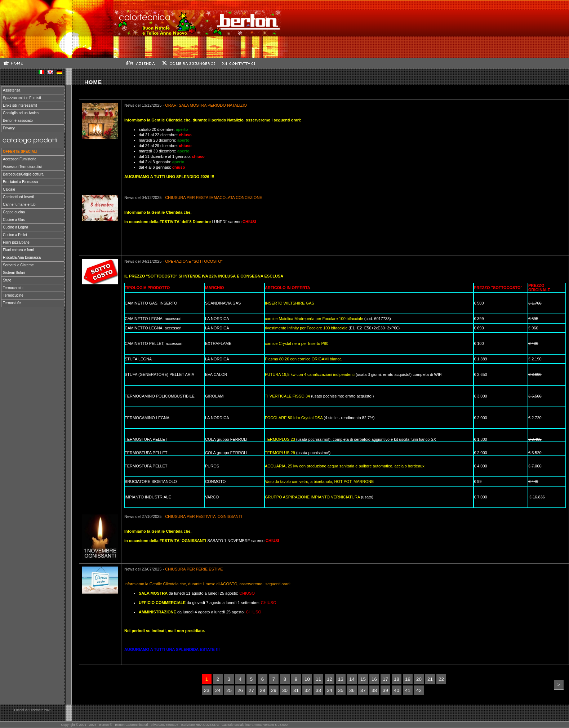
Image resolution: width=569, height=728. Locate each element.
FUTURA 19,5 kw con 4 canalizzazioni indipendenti (310, 374)
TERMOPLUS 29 (280, 453)
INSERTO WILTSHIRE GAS (290, 303)
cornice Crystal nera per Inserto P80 (297, 343)
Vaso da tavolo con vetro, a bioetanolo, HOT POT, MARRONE (319, 481)
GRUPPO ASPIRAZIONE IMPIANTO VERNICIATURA (312, 497)
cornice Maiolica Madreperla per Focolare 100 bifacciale (314, 319)
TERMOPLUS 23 (280, 439)
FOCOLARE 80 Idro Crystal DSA (294, 418)
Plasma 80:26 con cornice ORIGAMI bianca (303, 359)
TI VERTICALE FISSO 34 (287, 396)
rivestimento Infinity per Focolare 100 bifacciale (306, 328)
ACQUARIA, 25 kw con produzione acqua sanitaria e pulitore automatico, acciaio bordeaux (345, 466)
